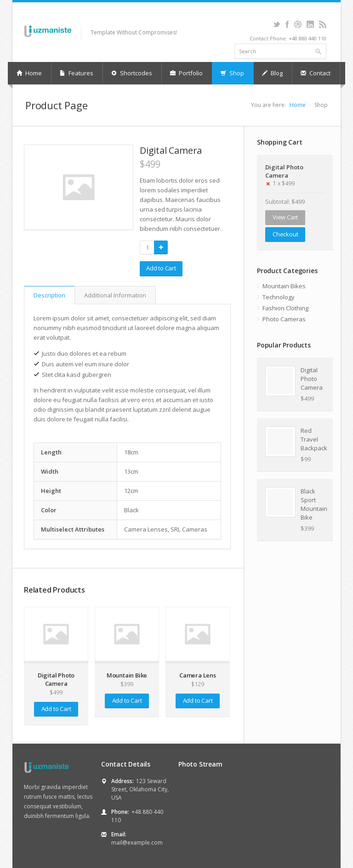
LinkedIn (310, 24)
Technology (279, 297)
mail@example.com (137, 843)
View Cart (285, 217)
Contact (316, 73)
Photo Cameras (284, 319)
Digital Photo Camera (284, 171)
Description (49, 295)
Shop (232, 73)
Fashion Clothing (285, 308)
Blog (272, 73)
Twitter (276, 24)
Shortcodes (132, 73)
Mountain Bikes (284, 286)
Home (29, 73)
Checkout (285, 234)
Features (77, 73)
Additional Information (115, 295)
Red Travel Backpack (313, 439)
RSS (322, 24)
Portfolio (186, 73)
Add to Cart (161, 268)
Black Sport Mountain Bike (313, 504)
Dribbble (298, 24)
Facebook (287, 24)
